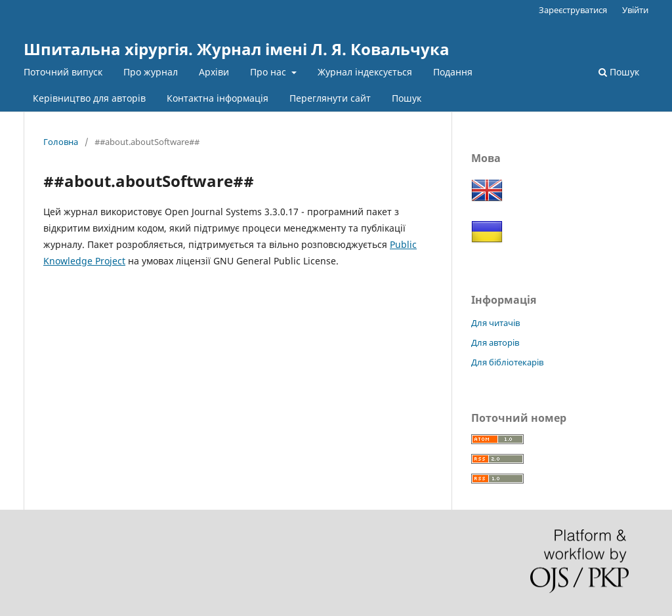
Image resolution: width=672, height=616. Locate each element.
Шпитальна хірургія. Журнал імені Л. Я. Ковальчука (237, 49)
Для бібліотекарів (507, 362)
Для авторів (495, 342)
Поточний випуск (63, 72)
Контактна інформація (218, 98)
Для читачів (495, 323)
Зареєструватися (573, 10)
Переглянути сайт (330, 98)
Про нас (269, 72)
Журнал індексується (365, 72)
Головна (61, 142)
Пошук (407, 98)
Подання (453, 72)
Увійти (635, 10)
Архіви (214, 72)
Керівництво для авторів (89, 98)
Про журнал (151, 72)
